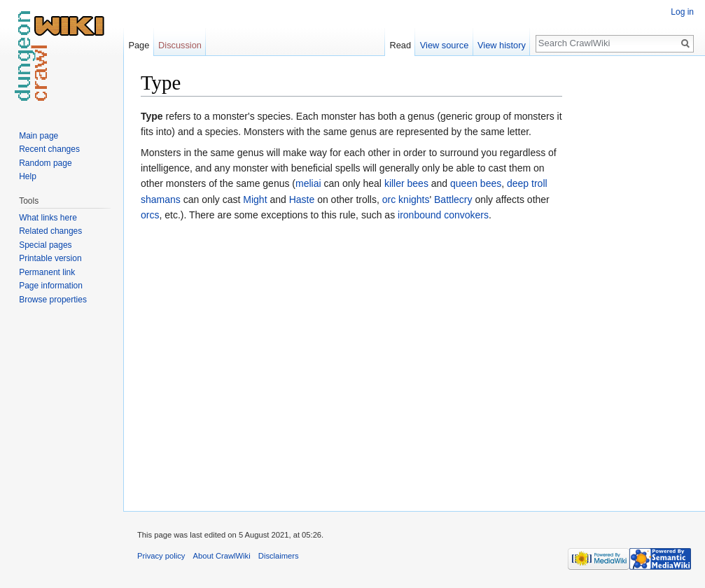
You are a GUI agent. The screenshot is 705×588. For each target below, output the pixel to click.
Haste (302, 199)
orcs (150, 215)
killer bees (406, 183)
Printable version (50, 258)
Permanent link (47, 272)
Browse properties (53, 300)
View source (444, 45)
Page (139, 45)
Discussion (180, 45)
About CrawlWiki (222, 556)
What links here (48, 218)
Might (255, 199)
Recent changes (49, 149)
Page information (51, 286)
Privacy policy (161, 556)
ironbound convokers (443, 215)
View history (502, 45)
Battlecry (453, 199)
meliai (308, 183)
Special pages (45, 245)
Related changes (50, 231)
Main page (39, 136)
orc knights (406, 199)
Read (400, 45)
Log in (682, 12)
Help (28, 176)
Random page (45, 163)
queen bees (476, 183)
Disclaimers (279, 556)
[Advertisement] (632, 280)
